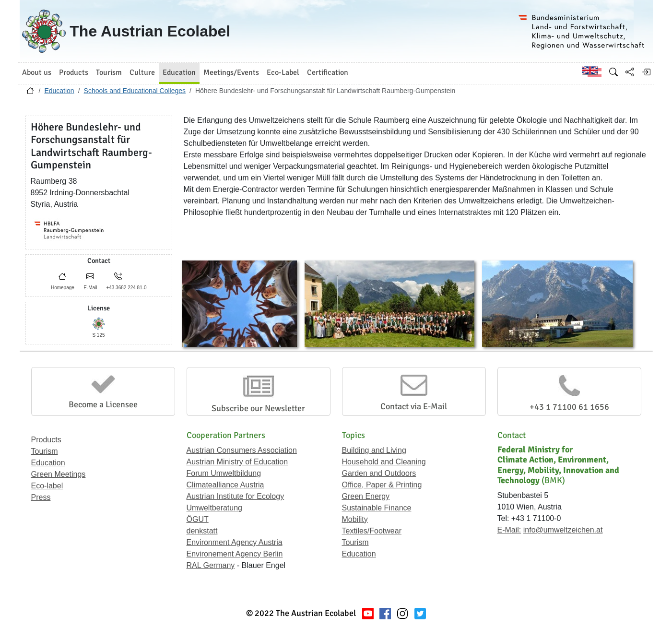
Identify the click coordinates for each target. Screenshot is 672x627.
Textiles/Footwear (372, 531)
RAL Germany (211, 565)
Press (41, 497)
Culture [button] (142, 72)
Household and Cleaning (384, 462)
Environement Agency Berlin (235, 554)
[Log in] (646, 72)
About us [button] (37, 72)
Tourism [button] (109, 72)
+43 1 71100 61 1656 (569, 407)
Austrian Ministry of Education (237, 462)
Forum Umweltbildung (224, 473)
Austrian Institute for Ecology (236, 496)
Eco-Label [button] (283, 72)
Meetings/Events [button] (231, 72)
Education (59, 91)
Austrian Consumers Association (242, 450)
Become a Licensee (103, 404)
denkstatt (202, 531)
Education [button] (179, 72)
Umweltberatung (215, 508)
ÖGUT (198, 519)
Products (46, 440)
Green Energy (366, 496)
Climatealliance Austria (225, 485)
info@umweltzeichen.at (563, 530)
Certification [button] (328, 72)
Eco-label (47, 486)
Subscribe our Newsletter (258, 408)
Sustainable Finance (377, 508)
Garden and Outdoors (379, 473)
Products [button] (74, 72)
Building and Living (374, 450)
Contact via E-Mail (414, 406)
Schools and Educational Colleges (135, 91)
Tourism (45, 451)
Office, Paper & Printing (382, 485)
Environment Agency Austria (235, 542)
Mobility (355, 519)
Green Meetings (59, 474)
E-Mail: (509, 530)
